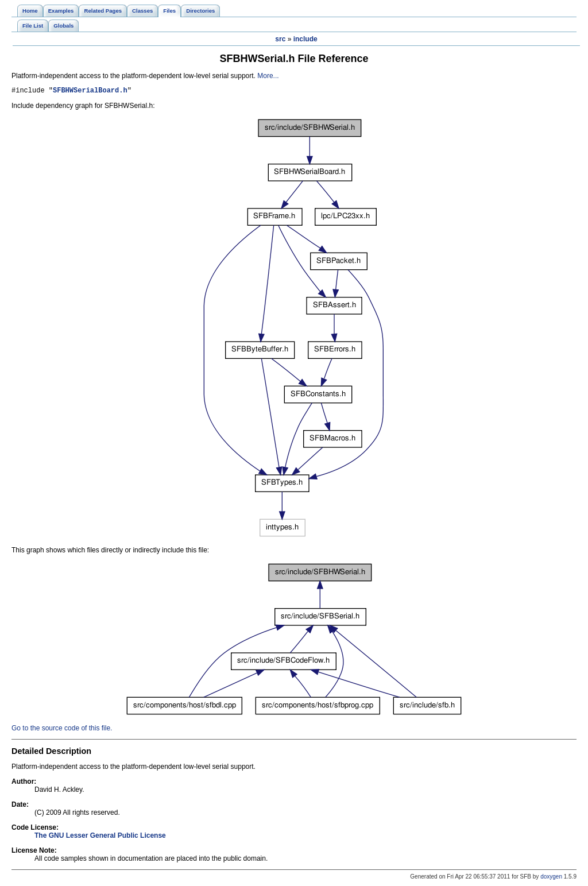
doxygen (551, 878)
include (305, 39)
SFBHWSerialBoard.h (90, 92)
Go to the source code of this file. (62, 730)
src (280, 39)
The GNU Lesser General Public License (100, 837)
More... (268, 76)
